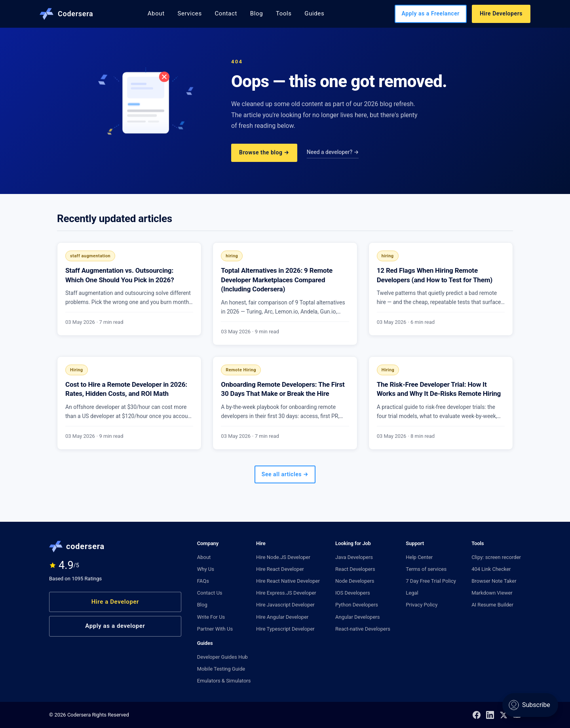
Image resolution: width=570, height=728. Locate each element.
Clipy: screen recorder (496, 557)
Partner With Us (215, 629)
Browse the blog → (264, 152)
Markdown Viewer (492, 593)
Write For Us (211, 617)
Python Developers (357, 605)
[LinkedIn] (490, 715)
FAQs (203, 581)
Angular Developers (357, 617)
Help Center (419, 557)
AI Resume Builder (492, 605)
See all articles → (285, 474)
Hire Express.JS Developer (286, 593)
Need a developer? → (333, 152)
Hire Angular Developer (282, 617)
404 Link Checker (491, 569)
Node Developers (355, 581)
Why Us (206, 569)
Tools (284, 13)
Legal (412, 593)
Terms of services (426, 569)
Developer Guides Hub (222, 657)
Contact (226, 13)
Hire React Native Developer (288, 581)
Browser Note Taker (494, 581)
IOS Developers (353, 593)
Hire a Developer (115, 602)
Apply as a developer (115, 626)
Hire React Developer (280, 569)
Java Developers (354, 557)
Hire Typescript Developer (285, 629)
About (156, 13)
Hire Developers (501, 13)
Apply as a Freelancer (431, 13)
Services (189, 13)
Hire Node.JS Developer (283, 557)
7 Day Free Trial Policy (431, 581)
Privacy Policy (422, 605)
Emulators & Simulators (224, 681)
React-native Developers (363, 629)
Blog (256, 13)
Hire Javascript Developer (285, 605)
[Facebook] (477, 715)
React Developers (355, 569)
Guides (314, 13)
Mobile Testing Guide (221, 669)
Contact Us (210, 593)
